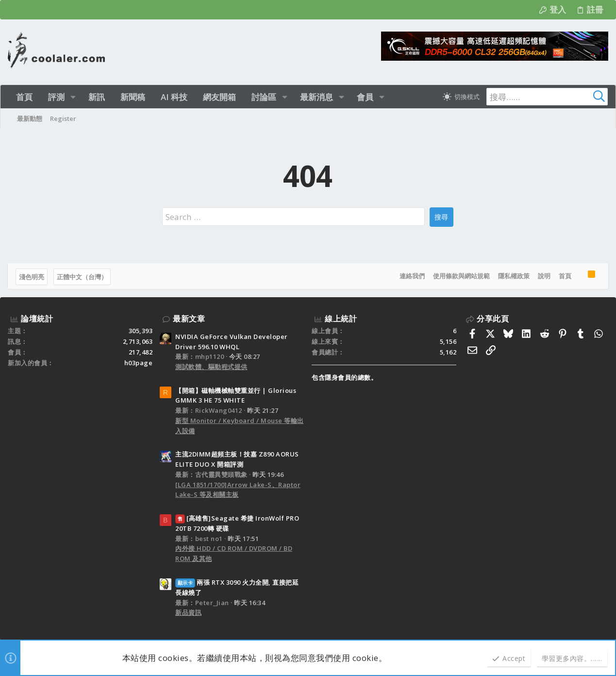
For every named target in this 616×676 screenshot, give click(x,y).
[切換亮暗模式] (461, 97)
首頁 (565, 276)
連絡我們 (412, 276)
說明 (544, 276)
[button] (73, 97)
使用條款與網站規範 (461, 276)
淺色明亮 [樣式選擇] (32, 277)
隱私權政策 (513, 276)
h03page (139, 363)
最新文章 (189, 319)
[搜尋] (547, 97)
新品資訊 (188, 612)
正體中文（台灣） (83, 277)
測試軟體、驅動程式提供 (211, 367)
